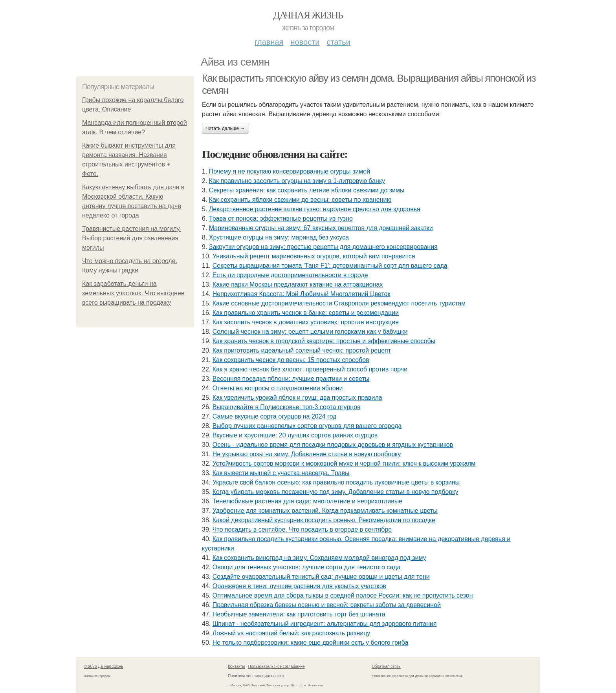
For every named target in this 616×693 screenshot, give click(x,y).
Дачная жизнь (308, 15)
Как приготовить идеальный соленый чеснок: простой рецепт (302, 350)
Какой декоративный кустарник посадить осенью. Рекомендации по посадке (324, 520)
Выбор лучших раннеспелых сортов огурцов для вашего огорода (307, 426)
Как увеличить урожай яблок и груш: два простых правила (297, 398)
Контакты (236, 666)
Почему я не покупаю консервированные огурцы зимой (290, 171)
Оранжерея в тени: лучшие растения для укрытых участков (299, 586)
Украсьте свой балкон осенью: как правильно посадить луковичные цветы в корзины (336, 482)
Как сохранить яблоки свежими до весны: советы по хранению (300, 200)
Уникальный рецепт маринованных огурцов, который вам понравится (314, 256)
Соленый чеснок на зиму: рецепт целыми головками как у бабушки (310, 332)
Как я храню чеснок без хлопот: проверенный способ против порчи (310, 369)
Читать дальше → (225, 128)
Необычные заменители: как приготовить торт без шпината (299, 614)
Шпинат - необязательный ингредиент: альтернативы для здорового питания (325, 624)
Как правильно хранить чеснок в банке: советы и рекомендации (306, 313)
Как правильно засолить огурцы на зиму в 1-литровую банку (297, 181)
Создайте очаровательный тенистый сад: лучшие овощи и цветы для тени (321, 577)
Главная (269, 42)
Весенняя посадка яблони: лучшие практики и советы (291, 379)
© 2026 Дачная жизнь (104, 666)
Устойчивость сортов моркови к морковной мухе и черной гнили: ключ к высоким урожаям (344, 464)
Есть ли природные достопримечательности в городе (290, 275)
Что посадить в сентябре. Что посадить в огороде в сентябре (302, 529)
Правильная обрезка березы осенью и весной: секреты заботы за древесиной (327, 605)
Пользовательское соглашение (277, 666)
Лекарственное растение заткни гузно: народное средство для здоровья (315, 209)
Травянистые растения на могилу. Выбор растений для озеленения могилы (131, 238)
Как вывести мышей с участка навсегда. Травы (281, 473)
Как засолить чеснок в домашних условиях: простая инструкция (306, 322)
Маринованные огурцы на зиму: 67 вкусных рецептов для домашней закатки (321, 228)
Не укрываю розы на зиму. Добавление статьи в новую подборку (307, 454)
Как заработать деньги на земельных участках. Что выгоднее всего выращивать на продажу (133, 293)
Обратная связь (386, 666)
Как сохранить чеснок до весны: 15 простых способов (291, 360)
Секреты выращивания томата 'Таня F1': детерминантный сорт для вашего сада (330, 266)
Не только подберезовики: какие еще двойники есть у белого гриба (311, 643)
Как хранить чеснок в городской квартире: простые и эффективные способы (324, 341)
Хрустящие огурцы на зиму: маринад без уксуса (279, 237)
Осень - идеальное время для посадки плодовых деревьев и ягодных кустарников (333, 445)
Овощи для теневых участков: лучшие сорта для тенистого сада (307, 567)
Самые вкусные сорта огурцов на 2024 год (275, 416)
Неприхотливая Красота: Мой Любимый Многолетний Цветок (302, 294)
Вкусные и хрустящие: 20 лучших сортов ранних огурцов (295, 435)
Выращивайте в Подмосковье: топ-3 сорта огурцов (287, 407)
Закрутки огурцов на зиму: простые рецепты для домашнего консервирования (323, 247)
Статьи (338, 42)
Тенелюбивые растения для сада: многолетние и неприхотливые (307, 501)
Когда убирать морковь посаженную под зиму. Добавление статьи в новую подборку (335, 492)
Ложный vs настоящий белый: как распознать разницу (291, 633)
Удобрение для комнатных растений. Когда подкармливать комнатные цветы (325, 511)
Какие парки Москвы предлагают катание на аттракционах (298, 284)
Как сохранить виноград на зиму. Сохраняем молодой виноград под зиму (319, 558)
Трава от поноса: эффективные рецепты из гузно (281, 219)
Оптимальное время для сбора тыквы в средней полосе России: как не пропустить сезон (343, 595)
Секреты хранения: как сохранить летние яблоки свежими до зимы (307, 190)
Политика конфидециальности (256, 676)
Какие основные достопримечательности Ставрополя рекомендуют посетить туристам (339, 303)
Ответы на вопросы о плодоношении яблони (278, 388)
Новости (305, 42)
